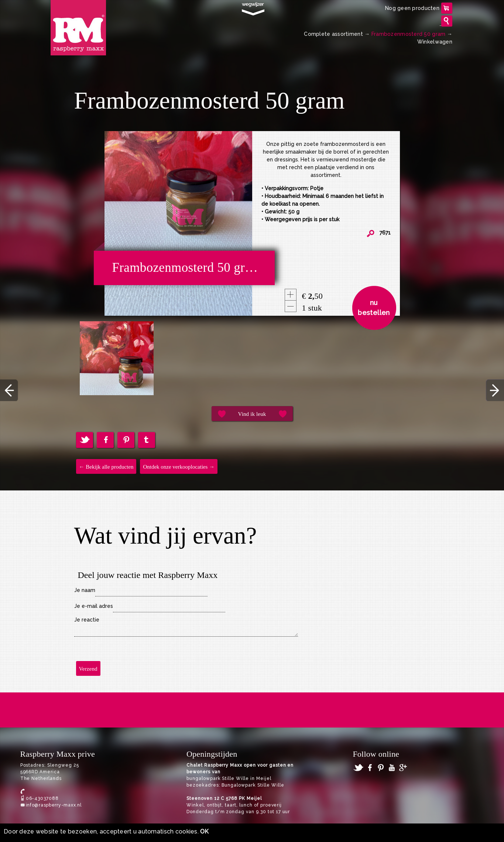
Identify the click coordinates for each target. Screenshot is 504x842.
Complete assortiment (333, 34)
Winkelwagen (435, 42)
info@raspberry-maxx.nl (54, 805)
